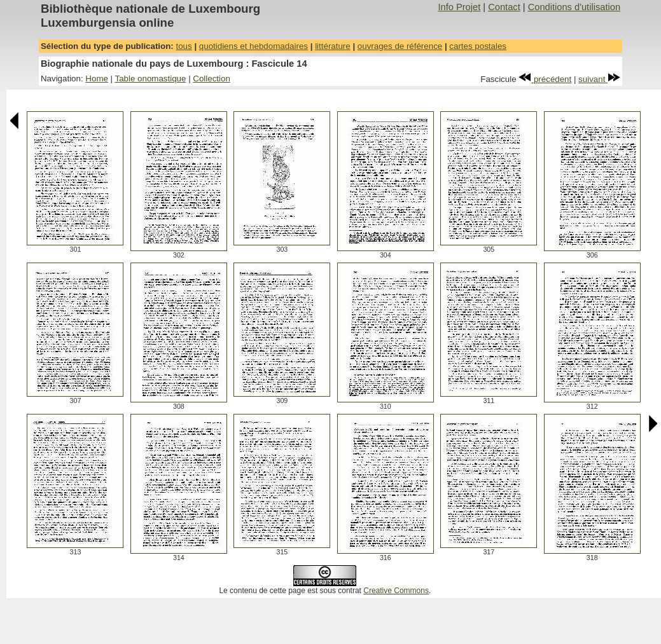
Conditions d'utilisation (574, 7)
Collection (212, 79)
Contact (504, 7)
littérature (333, 46)
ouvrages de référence (400, 46)
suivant (599, 79)
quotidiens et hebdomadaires (254, 46)
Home (97, 79)
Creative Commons (396, 591)
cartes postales (478, 46)
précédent (545, 79)
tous (184, 46)
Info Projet (459, 7)
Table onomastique (151, 79)
